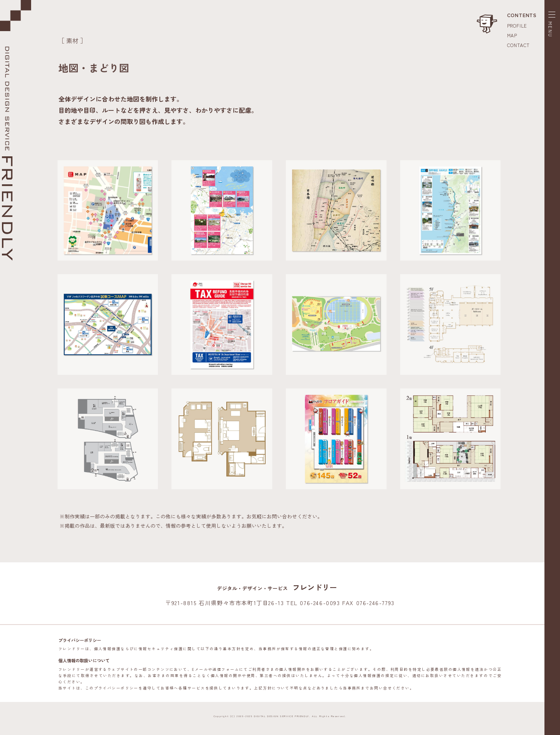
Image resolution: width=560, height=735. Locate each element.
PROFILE (517, 25)
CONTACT (519, 45)
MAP (512, 35)
